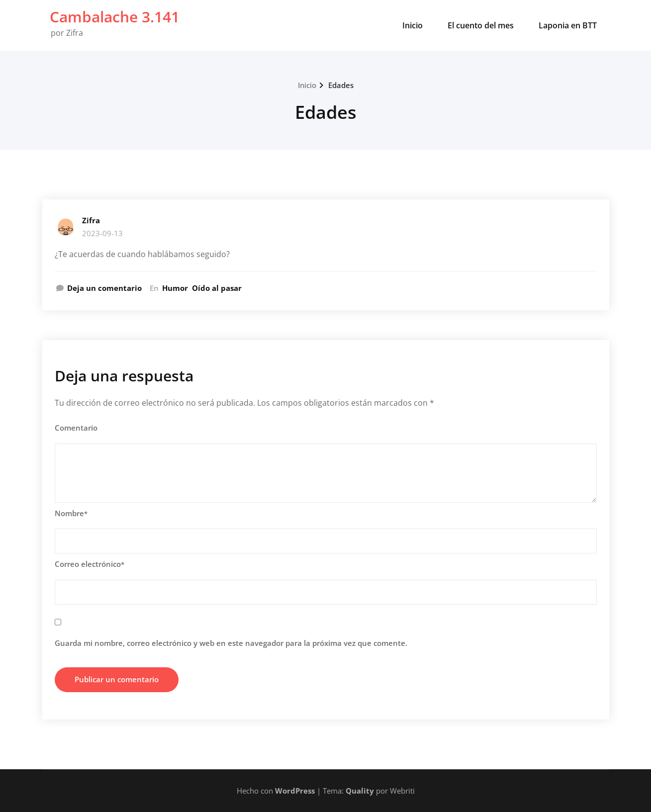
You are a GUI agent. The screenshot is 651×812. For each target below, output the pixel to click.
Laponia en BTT (568, 25)
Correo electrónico (90, 564)
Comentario (76, 428)
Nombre (71, 513)
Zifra (91, 220)
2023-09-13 (102, 233)
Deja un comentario (104, 288)
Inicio (413, 25)
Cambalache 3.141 (115, 17)
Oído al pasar (217, 288)
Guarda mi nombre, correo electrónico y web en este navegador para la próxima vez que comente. (231, 643)
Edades (341, 85)
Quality (360, 791)
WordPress (295, 791)
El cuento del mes (481, 25)
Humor (175, 288)
